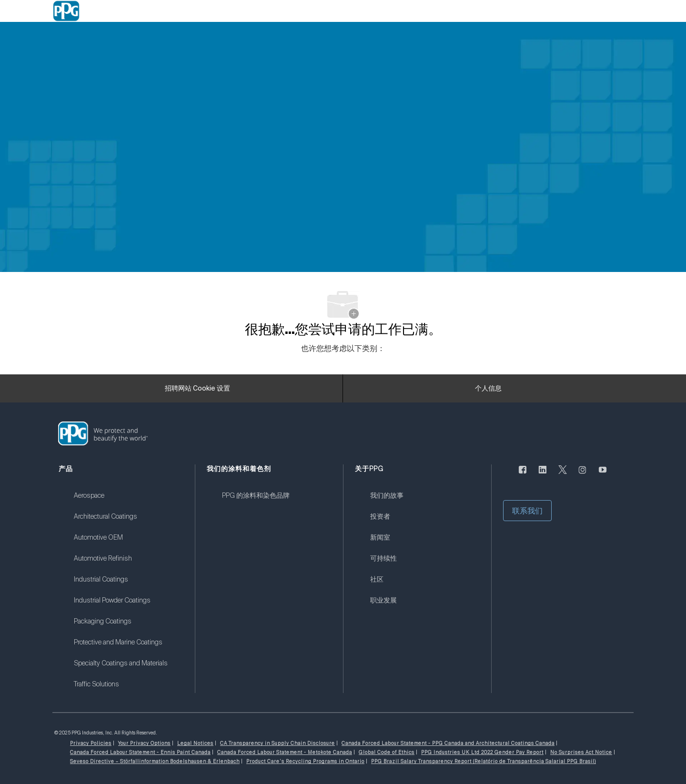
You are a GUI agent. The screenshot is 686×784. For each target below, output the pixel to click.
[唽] (563, 475)
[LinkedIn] (543, 475)
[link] (128, 502)
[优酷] (603, 475)
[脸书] (523, 475)
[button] (527, 511)
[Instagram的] (583, 475)
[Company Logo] (66, 11)
